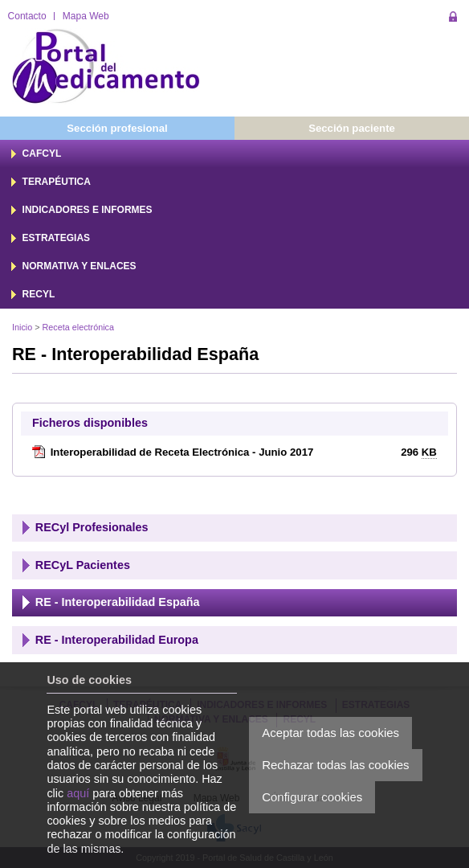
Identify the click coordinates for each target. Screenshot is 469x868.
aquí (78, 793)
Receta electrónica (78, 327)
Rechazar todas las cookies (335, 765)
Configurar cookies (312, 797)
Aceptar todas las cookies (330, 733)
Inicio (22, 327)
